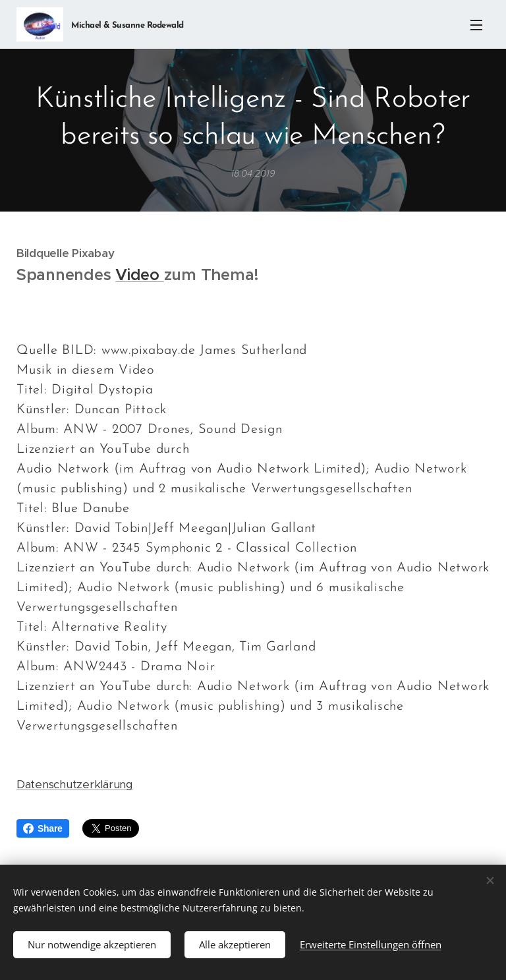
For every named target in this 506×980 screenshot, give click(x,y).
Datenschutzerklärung (75, 784)
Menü (476, 25)
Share (43, 828)
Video (139, 275)
